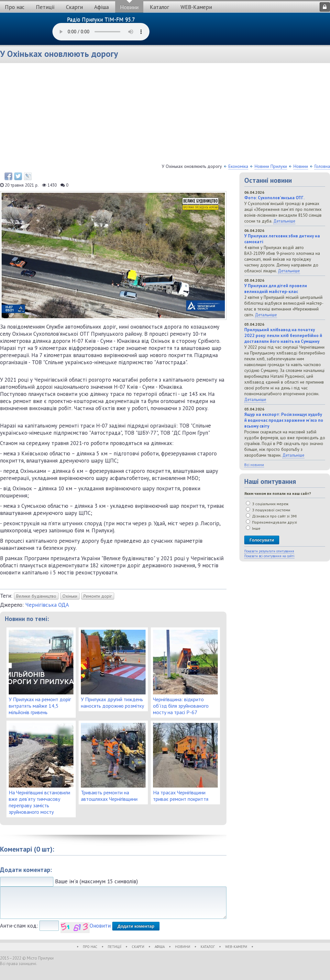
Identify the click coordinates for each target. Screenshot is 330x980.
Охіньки (70, 596)
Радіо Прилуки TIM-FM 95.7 (101, 19)
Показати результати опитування (269, 551)
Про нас (15, 7)
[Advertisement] (165, 115)
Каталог (159, 7)
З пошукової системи (268, 510)
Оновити (100, 926)
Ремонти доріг (98, 596)
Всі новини (254, 465)
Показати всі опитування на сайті (269, 556)
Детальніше (284, 221)
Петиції (45, 7)
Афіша (101, 7)
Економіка (238, 166)
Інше (253, 528)
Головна (322, 166)
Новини (129, 7)
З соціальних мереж (267, 504)
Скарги (74, 7)
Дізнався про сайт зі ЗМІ (271, 516)
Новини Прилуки (271, 166)
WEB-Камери (196, 7)
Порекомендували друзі (271, 522)
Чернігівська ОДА (47, 605)
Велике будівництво (36, 596)
